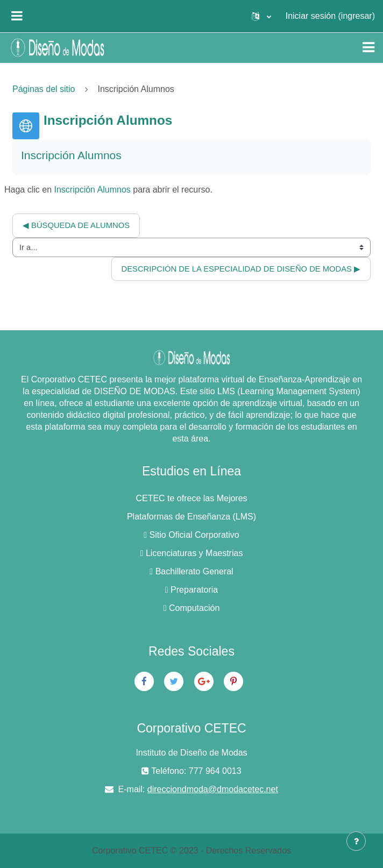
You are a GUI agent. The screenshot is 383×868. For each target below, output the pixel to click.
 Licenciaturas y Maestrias (192, 553)
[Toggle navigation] (368, 47)
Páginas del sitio (44, 89)
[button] (261, 16)
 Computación (192, 608)
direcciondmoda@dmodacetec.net (213, 789)
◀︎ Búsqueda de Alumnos (76, 225)
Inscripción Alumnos (93, 190)
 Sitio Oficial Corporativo (191, 535)
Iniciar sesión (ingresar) (330, 16)
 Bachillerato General (191, 571)
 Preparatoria (191, 590)
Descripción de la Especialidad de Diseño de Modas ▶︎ (241, 269)
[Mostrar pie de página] (356, 841)
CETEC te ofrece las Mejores (191, 498)
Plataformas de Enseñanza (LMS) (191, 517)
